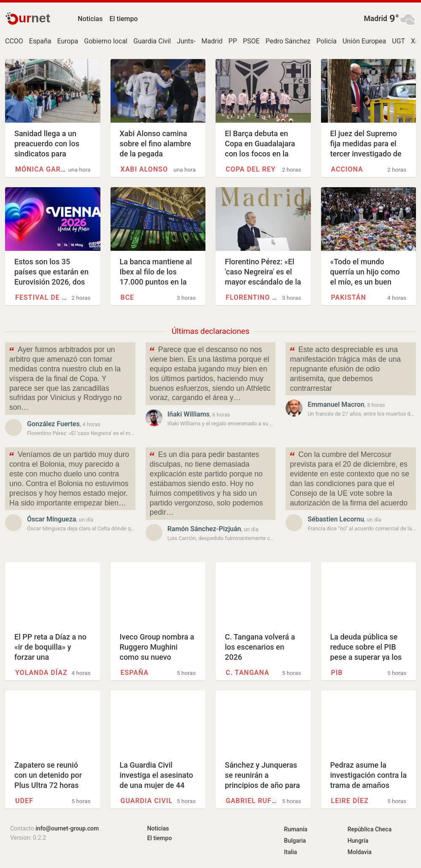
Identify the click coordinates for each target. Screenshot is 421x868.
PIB (337, 673)
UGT (398, 41)
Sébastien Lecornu (336, 519)
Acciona (347, 169)
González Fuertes (53, 424)
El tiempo (123, 19)
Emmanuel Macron (336, 404)
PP (233, 41)
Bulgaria (295, 841)
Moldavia (360, 852)
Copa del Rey (251, 169)
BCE (128, 297)
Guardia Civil (152, 41)
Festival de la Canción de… (42, 297)
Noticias (90, 19)
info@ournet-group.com (67, 828)
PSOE (251, 41)
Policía (327, 41)
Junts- (186, 41)
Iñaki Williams (189, 414)
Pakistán (349, 297)
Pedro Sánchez (288, 41)
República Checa (370, 829)
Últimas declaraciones (210, 331)
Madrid (375, 19)
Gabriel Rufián (252, 801)
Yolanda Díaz (41, 673)
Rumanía (296, 829)
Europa (67, 41)
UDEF (24, 801)
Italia (290, 852)
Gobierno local (106, 41)
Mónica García (42, 169)
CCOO (14, 41)
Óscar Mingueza (51, 519)
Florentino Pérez (252, 297)
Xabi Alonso (144, 169)
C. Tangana (247, 673)
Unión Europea (364, 41)
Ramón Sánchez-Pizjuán (204, 529)
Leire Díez (350, 801)
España (40, 41)
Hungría (358, 841)
